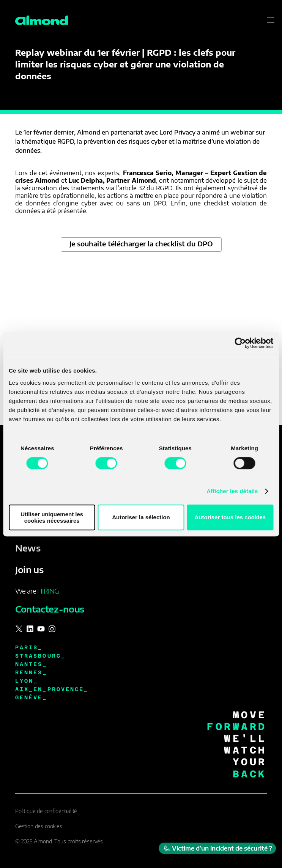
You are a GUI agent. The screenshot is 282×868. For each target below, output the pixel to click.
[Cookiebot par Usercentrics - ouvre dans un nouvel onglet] (240, 343)
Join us (29, 569)
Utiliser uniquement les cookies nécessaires (52, 517)
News (28, 548)
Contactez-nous (50, 609)
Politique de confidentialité (46, 811)
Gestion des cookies (39, 826)
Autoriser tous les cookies (230, 517)
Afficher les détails (232, 491)
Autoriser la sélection (141, 517)
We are (37, 591)
